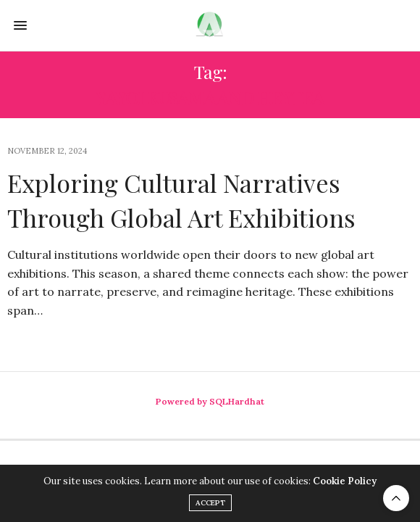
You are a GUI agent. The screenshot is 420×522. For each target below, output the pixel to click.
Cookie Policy (345, 481)
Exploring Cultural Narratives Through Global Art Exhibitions (181, 200)
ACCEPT (210, 503)
